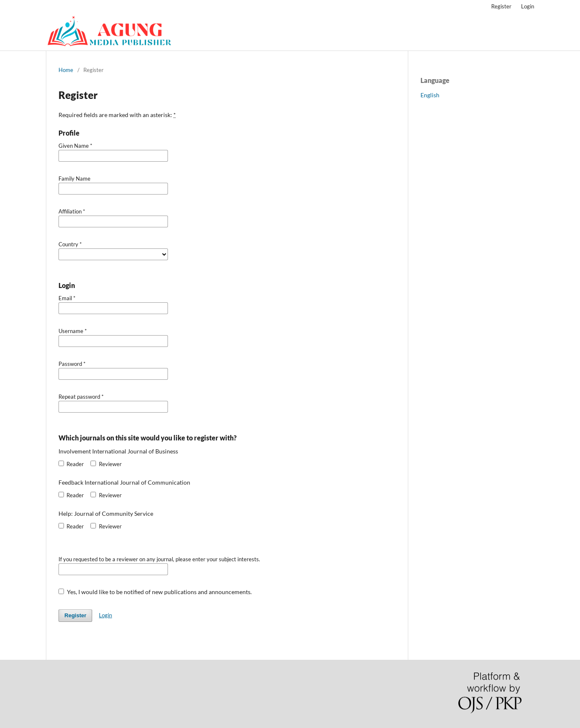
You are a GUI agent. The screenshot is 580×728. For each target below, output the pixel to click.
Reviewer (106, 464)
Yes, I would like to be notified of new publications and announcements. (155, 592)
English (430, 95)
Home (66, 70)
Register (501, 6)
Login (528, 6)
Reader (71, 464)
